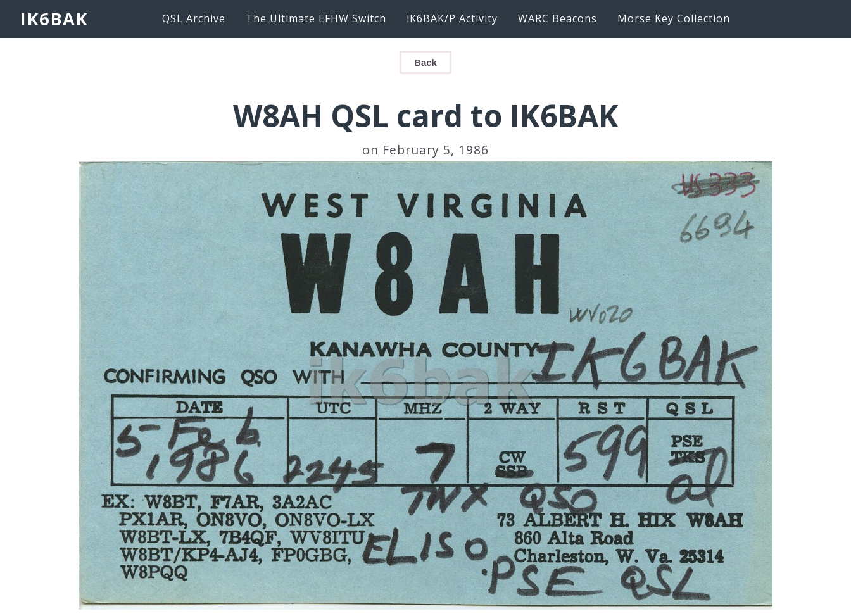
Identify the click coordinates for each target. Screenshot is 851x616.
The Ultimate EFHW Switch (316, 18)
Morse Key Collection (674, 18)
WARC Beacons (558, 18)
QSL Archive (194, 18)
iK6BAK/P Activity (452, 18)
